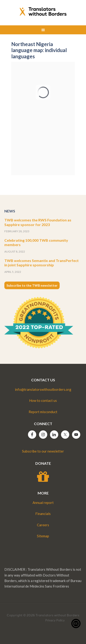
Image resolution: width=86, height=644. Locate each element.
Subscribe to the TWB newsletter (32, 285)
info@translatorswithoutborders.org (43, 389)
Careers (43, 525)
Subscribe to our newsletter (43, 451)
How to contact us (43, 400)
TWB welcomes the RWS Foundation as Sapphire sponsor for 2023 (38, 222)
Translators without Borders (43, 12)
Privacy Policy (55, 620)
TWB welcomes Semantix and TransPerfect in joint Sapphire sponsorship (42, 263)
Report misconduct (43, 412)
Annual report (43, 503)
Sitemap (43, 536)
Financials (43, 514)
